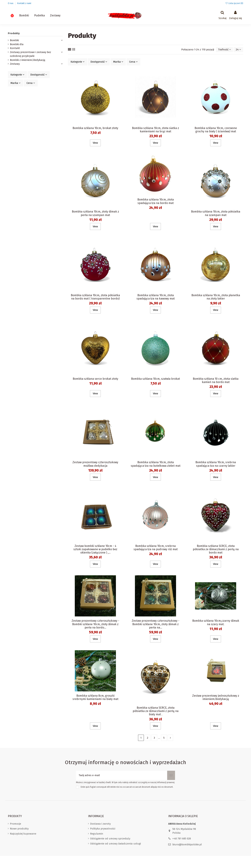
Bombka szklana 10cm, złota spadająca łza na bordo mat (156, 201)
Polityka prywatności (103, 829)
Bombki (14, 40)
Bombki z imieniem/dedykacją (28, 60)
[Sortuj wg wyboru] (225, 50)
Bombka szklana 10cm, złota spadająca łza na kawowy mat (156, 297)
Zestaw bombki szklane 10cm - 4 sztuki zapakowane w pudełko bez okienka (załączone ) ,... (95, 549)
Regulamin (97, 834)
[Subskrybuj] (171, 775)
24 (238, 50)
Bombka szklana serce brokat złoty (95, 379)
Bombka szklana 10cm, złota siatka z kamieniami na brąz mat (155, 130)
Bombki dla (17, 44)
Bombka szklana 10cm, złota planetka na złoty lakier (216, 297)
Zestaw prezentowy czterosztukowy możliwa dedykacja (95, 464)
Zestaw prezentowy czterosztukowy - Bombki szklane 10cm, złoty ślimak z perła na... (156, 624)
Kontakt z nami (24, 3)
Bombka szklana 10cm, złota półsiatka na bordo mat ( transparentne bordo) (95, 297)
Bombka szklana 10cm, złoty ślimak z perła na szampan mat (95, 213)
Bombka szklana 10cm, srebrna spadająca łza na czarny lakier (216, 464)
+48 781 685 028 (182, 839)
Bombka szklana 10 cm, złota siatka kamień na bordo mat (216, 380)
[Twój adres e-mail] (122, 775)
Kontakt (15, 48)
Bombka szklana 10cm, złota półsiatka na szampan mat (216, 213)
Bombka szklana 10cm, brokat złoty (95, 128)
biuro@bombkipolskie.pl (187, 844)
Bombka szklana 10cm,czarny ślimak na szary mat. (216, 622)
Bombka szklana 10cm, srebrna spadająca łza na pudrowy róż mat (156, 548)
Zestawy (15, 64)
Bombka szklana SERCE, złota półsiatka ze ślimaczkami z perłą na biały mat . (156, 711)
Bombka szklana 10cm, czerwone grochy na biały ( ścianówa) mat (216, 130)
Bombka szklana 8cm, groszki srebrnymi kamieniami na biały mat (95, 697)
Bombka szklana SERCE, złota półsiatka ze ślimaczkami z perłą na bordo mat (216, 549)
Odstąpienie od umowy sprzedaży (110, 839)
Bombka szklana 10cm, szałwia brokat (155, 379)
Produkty (14, 33)
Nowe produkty (19, 829)
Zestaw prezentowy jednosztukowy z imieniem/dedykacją (216, 697)
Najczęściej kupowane (23, 834)
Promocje (16, 824)
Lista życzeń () (234, 3)
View (95, 143)
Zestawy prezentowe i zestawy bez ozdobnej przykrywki (31, 54)
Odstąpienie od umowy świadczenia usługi (115, 844)
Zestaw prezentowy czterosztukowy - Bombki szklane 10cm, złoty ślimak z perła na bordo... (95, 624)
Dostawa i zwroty (100, 824)
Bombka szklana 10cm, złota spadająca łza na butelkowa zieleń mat (156, 464)
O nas (11, 3)
